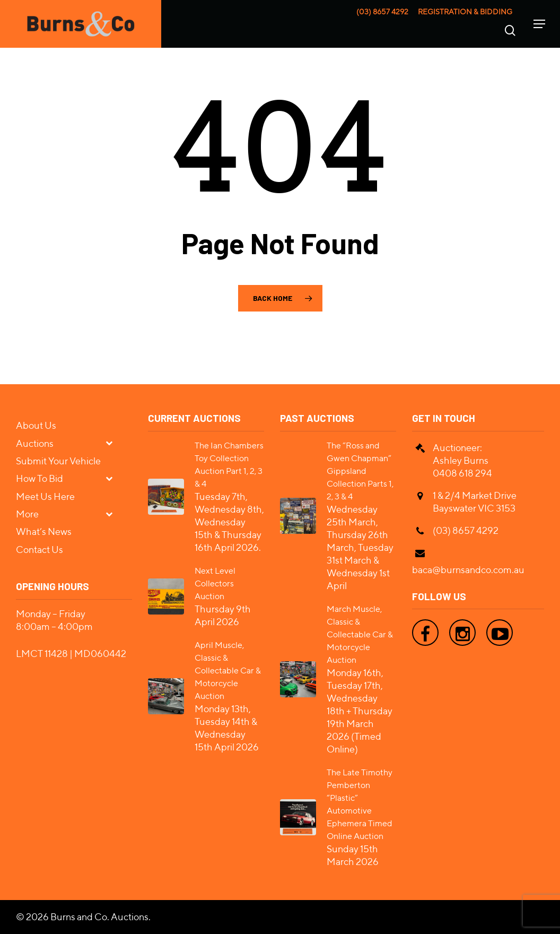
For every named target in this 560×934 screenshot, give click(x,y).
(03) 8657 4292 (382, 12)
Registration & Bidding (465, 12)
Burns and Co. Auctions (99, 917)
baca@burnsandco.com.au (468, 570)
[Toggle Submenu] (113, 443)
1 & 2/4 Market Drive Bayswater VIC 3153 (475, 502)
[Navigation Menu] (539, 24)
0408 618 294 (462, 473)
